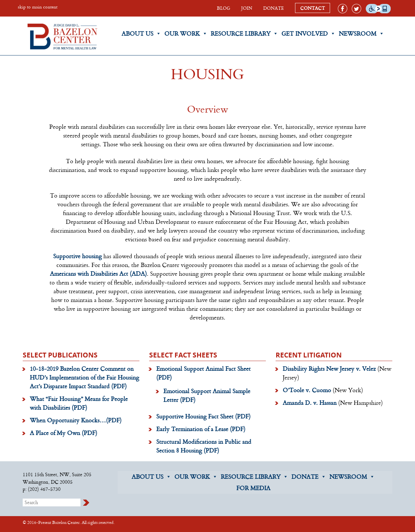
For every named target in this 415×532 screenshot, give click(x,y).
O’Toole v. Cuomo (307, 390)
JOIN (247, 8)
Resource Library (244, 34)
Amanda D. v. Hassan (310, 403)
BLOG (224, 8)
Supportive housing (77, 256)
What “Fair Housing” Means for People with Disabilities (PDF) (79, 403)
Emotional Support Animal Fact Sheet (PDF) (203, 373)
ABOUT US (151, 477)
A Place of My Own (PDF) (64, 433)
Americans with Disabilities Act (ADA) (98, 273)
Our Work (186, 34)
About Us (141, 34)
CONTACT (313, 8)
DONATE (274, 8)
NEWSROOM (352, 477)
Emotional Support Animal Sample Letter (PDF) (207, 395)
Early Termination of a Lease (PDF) (201, 429)
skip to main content (38, 7)
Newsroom (362, 34)
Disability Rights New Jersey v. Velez (329, 369)
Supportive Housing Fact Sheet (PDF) (203, 416)
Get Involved (308, 34)
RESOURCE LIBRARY (255, 477)
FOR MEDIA (253, 488)
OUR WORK (196, 477)
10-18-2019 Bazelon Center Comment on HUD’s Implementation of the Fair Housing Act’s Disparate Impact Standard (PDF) (84, 377)
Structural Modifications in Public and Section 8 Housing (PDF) (204, 446)
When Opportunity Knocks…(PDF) (76, 420)
